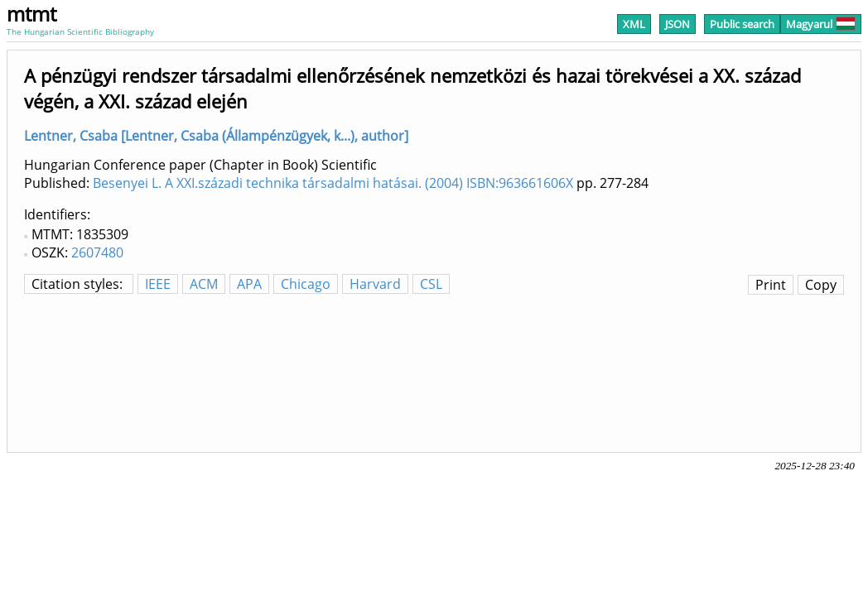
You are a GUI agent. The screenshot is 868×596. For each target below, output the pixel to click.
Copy (821, 285)
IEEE (158, 284)
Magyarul (821, 24)
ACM (204, 284)
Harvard (375, 284)
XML (634, 24)
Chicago (306, 284)
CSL (431, 284)
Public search (742, 24)
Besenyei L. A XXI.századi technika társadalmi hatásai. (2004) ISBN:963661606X (333, 183)
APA (249, 284)
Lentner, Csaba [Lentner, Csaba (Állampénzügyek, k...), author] (216, 136)
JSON (678, 24)
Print (771, 285)
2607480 (97, 252)
